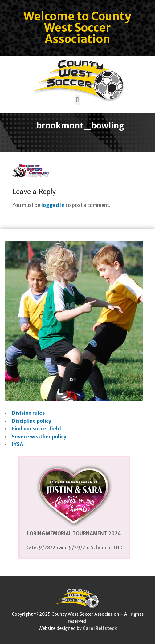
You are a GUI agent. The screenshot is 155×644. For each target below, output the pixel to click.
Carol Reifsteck (100, 628)
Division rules (28, 413)
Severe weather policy (39, 437)
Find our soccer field (36, 429)
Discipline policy (31, 421)
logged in (53, 205)
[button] (77, 100)
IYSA (17, 444)
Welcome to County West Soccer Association (77, 28)
